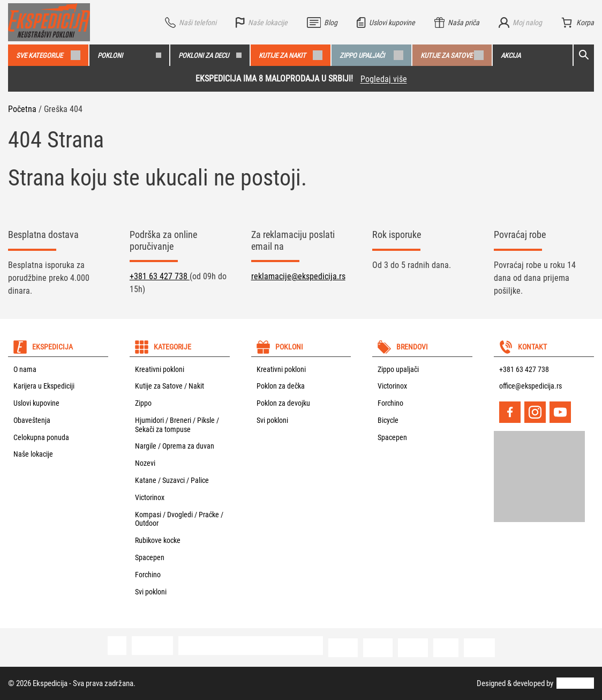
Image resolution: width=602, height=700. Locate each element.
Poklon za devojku (283, 403)
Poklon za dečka (281, 386)
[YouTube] (560, 412)
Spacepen (150, 557)
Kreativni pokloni (160, 369)
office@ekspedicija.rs (530, 386)
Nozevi (145, 463)
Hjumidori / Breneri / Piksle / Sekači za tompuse (177, 425)
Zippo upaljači (371, 55)
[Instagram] (535, 412)
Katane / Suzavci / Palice (172, 480)
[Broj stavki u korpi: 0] (578, 23)
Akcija (511, 55)
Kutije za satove (452, 55)
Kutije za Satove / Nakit (170, 386)
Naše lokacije (33, 454)
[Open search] (584, 55)
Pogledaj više (384, 79)
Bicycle (388, 420)
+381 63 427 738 (160, 276)
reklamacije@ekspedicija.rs (298, 276)
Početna (22, 109)
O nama (25, 369)
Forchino (148, 575)
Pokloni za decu (210, 55)
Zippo (143, 403)
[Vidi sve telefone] (191, 23)
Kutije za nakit (291, 55)
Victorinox (150, 497)
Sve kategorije (48, 55)
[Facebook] (510, 412)
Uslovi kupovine (36, 403)
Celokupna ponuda (41, 437)
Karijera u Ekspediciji (44, 386)
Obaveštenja (32, 420)
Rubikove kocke (158, 540)
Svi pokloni (151, 592)
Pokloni (129, 55)
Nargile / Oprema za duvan (175, 446)
